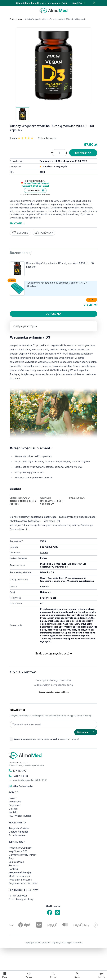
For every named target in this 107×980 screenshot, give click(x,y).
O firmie (13, 809)
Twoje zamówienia (19, 828)
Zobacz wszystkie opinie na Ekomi (54, 692)
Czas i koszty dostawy (21, 899)
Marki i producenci (19, 876)
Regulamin (15, 805)
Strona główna (16, 19)
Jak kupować (16, 862)
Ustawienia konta (18, 832)
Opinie (34, 326)
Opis (16, 326)
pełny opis (17, 223)
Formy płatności (18, 896)
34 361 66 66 (18, 776)
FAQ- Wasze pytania (20, 816)
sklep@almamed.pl (21, 786)
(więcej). (75, 739)
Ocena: (14, 138)
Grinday (44, 553)
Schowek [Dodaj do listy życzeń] (20, 233)
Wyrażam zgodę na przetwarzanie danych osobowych (42, 739)
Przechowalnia (17, 835)
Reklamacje (15, 802)
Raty (11, 858)
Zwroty (13, 798)
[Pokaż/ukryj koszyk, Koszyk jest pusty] (101, 975)
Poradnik (14, 865)
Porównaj (44, 233)
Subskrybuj (86, 732)
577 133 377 (18, 771)
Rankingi (13, 869)
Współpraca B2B (18, 851)
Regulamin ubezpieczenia (23, 883)
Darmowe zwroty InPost (22, 855)
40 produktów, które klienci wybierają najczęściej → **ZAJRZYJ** (51, 3)
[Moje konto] (77, 975)
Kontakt (13, 812)
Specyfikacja (24, 326)
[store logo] (54, 10)
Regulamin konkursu (20, 880)
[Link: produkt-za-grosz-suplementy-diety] (54, 188)
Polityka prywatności (20, 848)
